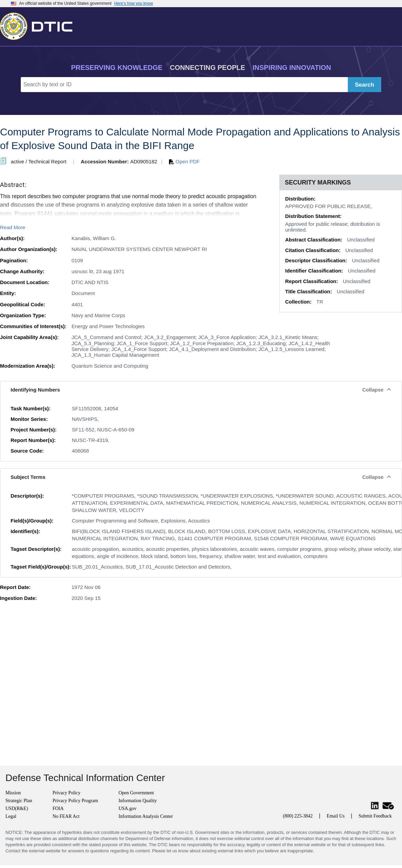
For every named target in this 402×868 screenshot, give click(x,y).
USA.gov (128, 808)
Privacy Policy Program (75, 801)
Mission (13, 793)
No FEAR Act (66, 816)
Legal (11, 816)
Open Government (136, 793)
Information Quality (138, 801)
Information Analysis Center (146, 816)
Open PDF (184, 161)
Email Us (336, 816)
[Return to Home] (39, 25)
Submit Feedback (375, 816)
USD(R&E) (17, 808)
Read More (13, 227)
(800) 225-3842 (298, 816)
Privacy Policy (66, 793)
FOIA (58, 808)
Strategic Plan (19, 801)
